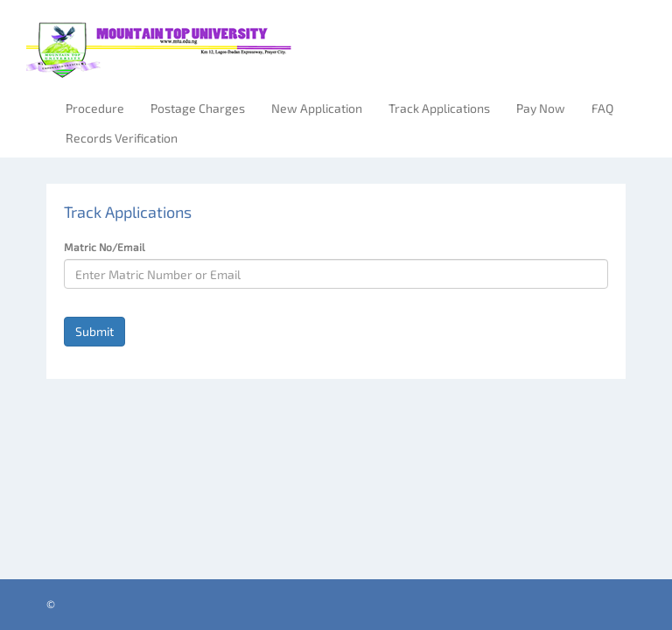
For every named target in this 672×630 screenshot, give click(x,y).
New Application (317, 108)
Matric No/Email (105, 247)
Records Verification (122, 138)
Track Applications (439, 108)
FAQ (602, 108)
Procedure (95, 108)
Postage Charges (198, 108)
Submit (94, 331)
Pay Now (541, 108)
